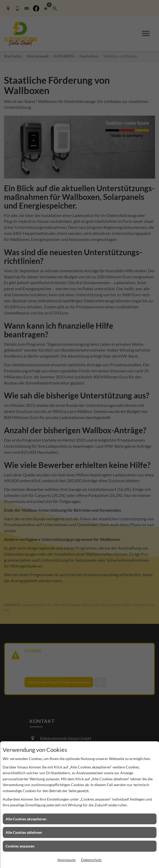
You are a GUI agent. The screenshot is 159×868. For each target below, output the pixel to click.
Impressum (67, 860)
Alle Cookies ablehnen (24, 832)
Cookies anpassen (20, 846)
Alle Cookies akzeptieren (26, 819)
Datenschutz (91, 860)
